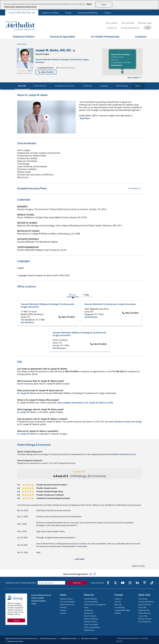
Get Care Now (128, 23)
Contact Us (118, 599)
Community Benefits (91, 602)
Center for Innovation (91, 624)
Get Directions (116, 65)
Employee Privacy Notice (15, 641)
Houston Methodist (91, 599)
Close (104, 4)
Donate (16, 620)
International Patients (87, 13)
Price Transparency (145, 622)
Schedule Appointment (146, 602)
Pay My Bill (142, 607)
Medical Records (144, 610)
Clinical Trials (143, 616)
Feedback (118, 613)
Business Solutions (145, 619)
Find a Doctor (112, 23)
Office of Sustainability (92, 627)
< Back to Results (22, 44)
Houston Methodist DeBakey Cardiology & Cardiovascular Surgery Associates (62, 61)
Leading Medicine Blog (122, 610)
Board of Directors (90, 616)
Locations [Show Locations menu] (141, 37)
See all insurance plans (28, 384)
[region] (79, 5)
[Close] (133, 52)
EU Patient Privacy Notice (89, 638)
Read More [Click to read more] (85, 118)
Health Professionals (67, 605)
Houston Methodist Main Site (22, 13)
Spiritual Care (89, 613)
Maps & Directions (145, 605)
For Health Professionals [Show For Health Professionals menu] (105, 37)
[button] (122, 72)
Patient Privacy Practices (48, 638)
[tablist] (80, 295)
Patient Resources (145, 613)
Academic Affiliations (91, 619)
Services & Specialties (68, 602)
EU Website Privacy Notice (69, 638)
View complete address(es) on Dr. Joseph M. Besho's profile (85, 403)
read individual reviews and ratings (125, 422)
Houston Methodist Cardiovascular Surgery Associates (110, 304)
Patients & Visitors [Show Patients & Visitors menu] (24, 37)
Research (63, 610)
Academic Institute (50, 13)
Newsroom (118, 605)
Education (63, 607)
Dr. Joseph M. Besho (27, 393)
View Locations (135, 77)
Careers (107, 13)
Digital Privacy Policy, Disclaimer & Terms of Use (21, 638)
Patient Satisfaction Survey (125, 454)
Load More (80, 559)
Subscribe (77, 583)
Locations (63, 613)
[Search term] (148, 28)
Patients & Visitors (66, 599)
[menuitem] (22, 13)
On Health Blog (119, 607)
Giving (68, 13)
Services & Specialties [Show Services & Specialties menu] (63, 37)
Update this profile (138, 566)
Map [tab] (86, 295)
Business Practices (90, 622)
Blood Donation (89, 630)
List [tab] (72, 295)
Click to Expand (135, 188)
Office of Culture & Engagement (95, 605)
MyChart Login (145, 23)
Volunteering (88, 610)
